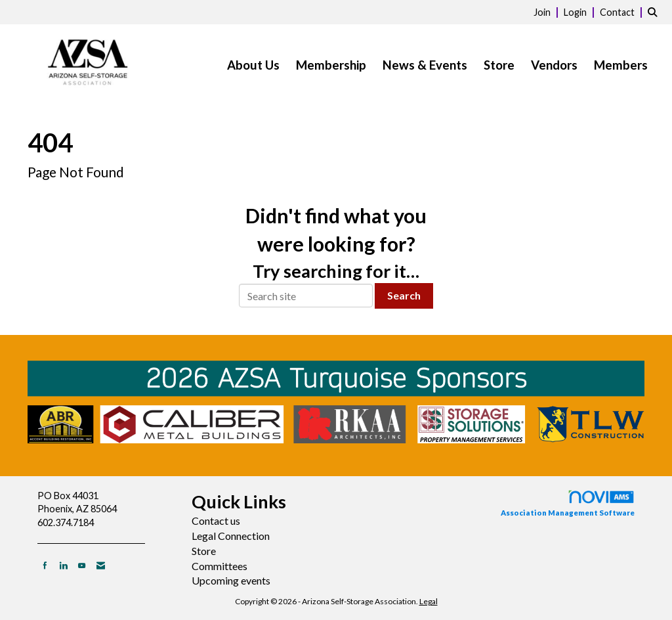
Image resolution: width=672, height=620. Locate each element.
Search (404, 295)
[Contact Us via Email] (101, 565)
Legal (429, 601)
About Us (253, 65)
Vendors (554, 65)
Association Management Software (568, 503)
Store (499, 65)
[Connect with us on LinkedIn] (63, 565)
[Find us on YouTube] (82, 565)
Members (621, 65)
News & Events (425, 65)
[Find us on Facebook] (45, 565)
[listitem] (548, 11)
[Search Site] (655, 11)
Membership (331, 65)
